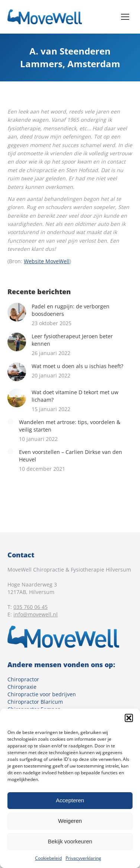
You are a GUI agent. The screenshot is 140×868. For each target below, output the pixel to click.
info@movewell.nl (36, 614)
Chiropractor (23, 679)
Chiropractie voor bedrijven (42, 694)
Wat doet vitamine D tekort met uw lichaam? (75, 396)
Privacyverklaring (83, 858)
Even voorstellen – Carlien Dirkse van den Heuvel (71, 456)
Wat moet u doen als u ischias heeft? (77, 366)
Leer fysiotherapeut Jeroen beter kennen (72, 340)
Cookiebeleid (48, 858)
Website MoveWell (47, 261)
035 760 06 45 (31, 607)
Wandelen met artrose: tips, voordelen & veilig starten (70, 426)
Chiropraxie (22, 687)
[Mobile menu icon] (125, 17)
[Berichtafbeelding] (17, 312)
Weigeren (70, 821)
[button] (129, 718)
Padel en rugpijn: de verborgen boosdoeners (71, 310)
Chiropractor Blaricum (35, 702)
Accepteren (70, 800)
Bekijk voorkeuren (70, 841)
